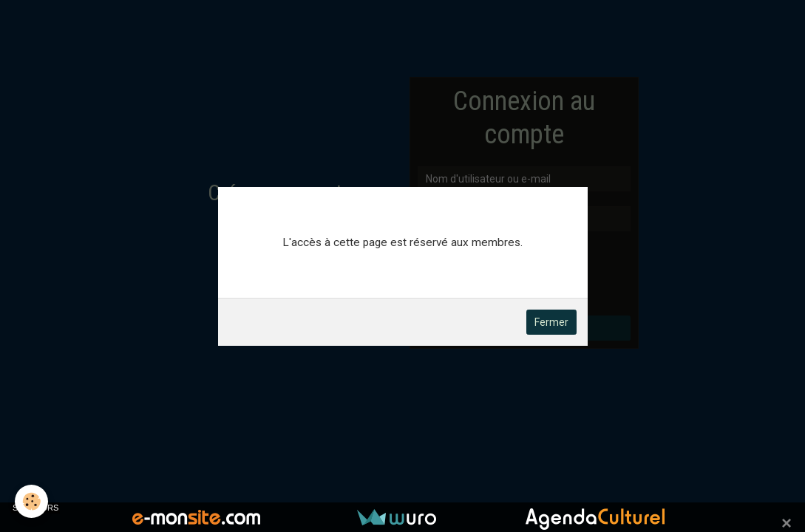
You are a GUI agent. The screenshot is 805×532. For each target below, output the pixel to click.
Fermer (551, 322)
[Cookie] (31, 501)
